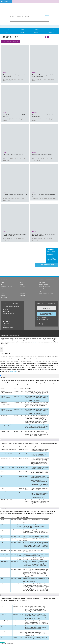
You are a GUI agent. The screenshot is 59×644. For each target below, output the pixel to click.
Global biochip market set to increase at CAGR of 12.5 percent (15, 115)
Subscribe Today (47, 314)
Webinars (3, 290)
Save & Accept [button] (2, 642)
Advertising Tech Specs (44, 288)
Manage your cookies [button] (8, 327)
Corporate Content (5, 288)
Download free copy (47, 265)
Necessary (4, 376)
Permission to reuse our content (46, 294)
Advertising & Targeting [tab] (4, 439)
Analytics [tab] (2, 507)
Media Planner (42, 282)
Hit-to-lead (22, 288)
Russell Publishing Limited (10, 332)
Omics (7, 32)
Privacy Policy (6, 324)
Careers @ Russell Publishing (10, 320)
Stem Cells (37, 30)
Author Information (43, 290)
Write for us (41, 303)
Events (2, 294)
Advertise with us (19, 16)
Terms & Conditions (8, 322)
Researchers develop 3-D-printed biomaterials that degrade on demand (44, 235)
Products (3, 296)
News (2, 284)
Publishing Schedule (43, 284)
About (5, 318)
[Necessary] (1, 376)
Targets (7, 30)
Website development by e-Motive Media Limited (10, 336)
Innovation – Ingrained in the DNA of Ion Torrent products (44, 195)
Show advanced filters (10, 41)
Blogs (2, 292)
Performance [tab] (2, 594)
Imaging (22, 32)
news (5, 72)
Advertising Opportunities (44, 286)
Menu (1, 26)
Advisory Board (42, 292)
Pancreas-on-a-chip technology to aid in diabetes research (13, 155)
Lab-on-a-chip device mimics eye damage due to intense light (15, 195)
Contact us (27, 16)
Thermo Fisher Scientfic (49, 199)
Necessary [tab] (2, 375)
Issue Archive (4, 297)
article (34, 112)
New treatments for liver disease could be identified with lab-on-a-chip (42, 155)
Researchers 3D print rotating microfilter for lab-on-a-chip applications (44, 76)
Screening (22, 30)
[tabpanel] (29, 408)
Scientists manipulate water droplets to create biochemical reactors (14, 76)
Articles (3, 282)
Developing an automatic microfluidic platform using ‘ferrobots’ (43, 115)
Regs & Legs (23, 296)
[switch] (1, 440)
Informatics (37, 32)
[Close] (2, 349)
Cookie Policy (6, 326)
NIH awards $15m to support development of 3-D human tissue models (15, 235)
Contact (47, 308)
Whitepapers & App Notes (7, 286)
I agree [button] (15, 345)
